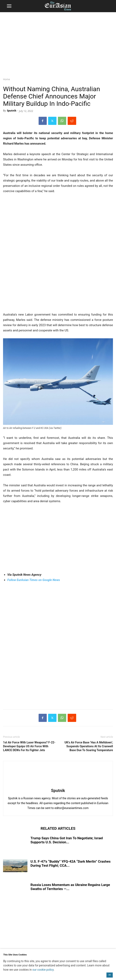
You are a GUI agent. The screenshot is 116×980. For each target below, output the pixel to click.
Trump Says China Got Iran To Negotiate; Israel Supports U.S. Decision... (67, 840)
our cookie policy (43, 970)
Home (7, 79)
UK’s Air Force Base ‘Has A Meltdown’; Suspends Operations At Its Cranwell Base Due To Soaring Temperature (89, 746)
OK (110, 975)
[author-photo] (58, 785)
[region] (58, 44)
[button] (9, 6)
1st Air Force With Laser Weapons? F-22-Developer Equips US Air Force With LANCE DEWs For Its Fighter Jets (29, 746)
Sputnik (12, 111)
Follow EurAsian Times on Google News (34, 580)
